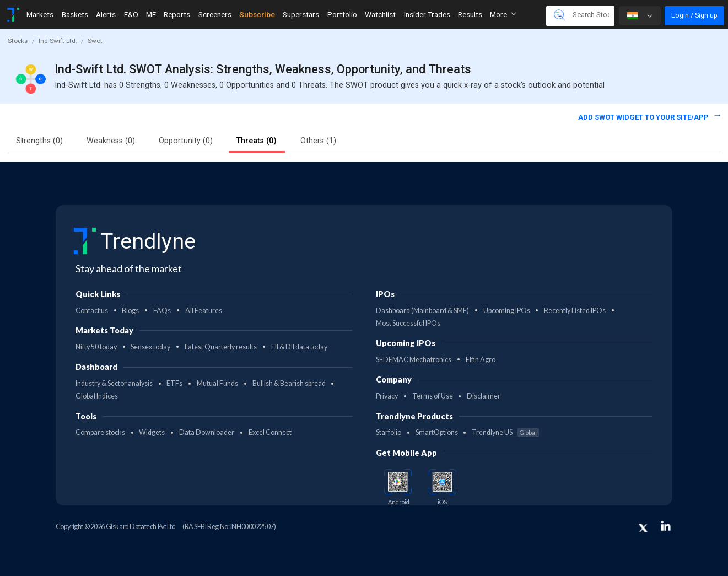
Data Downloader (207, 432)
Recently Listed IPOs (575, 311)
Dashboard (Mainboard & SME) (422, 311)
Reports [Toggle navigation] (177, 14)
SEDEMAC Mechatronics (414, 360)
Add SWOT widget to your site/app (644, 117)
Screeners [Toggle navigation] (215, 14)
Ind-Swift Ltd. (58, 41)
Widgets (152, 432)
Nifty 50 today (96, 347)
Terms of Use (433, 396)
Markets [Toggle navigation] (40, 14)
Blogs (130, 311)
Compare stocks (100, 432)
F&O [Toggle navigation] (131, 14)
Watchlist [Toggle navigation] (380, 14)
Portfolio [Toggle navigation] (342, 14)
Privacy (387, 396)
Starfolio (389, 432)
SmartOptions (437, 432)
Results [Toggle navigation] (470, 14)
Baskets (75, 14)
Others (318, 141)
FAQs (162, 311)
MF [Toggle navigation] (151, 14)
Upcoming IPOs (507, 311)
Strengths (39, 141)
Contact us (92, 311)
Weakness (111, 141)
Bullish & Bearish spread (289, 383)
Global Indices (97, 396)
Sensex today (150, 347)
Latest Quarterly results (221, 347)
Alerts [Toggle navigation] (106, 14)
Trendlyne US (505, 432)
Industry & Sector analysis (114, 383)
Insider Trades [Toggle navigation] (427, 14)
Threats (257, 141)
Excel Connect (270, 432)
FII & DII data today (299, 347)
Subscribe (257, 14)
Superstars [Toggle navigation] (301, 14)
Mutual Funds (217, 383)
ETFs (174, 383)
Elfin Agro (481, 360)
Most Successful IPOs (408, 323)
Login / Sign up (694, 15)
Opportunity (186, 141)
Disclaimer (484, 396)
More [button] (503, 14)
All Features (204, 311)
